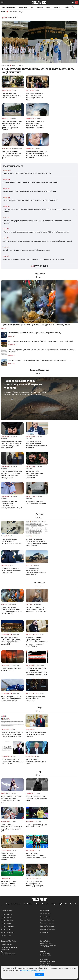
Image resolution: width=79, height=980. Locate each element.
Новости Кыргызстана (47, 923)
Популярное (39, 274)
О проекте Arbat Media (8, 941)
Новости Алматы (6, 914)
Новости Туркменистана (48, 926)
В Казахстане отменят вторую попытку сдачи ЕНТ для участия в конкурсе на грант (33, 259)
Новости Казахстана (8, 7)
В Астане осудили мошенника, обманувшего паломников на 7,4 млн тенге (30, 201)
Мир (32, 7)
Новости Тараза (6, 930)
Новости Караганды (7, 926)
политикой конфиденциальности (32, 971)
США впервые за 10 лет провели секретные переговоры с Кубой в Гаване (30, 182)
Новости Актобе (6, 923)
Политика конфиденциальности (8, 953)
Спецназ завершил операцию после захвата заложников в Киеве (27, 173)
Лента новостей (45, 914)
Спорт (49, 7)
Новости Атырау (6, 936)
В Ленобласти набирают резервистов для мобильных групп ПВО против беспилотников (36, 232)
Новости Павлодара (8, 933)
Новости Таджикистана (48, 929)
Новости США (45, 932)
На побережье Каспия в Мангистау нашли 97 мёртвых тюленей (26, 250)
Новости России (45, 917)
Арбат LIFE (58, 7)
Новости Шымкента (7, 920)
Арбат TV (69, 7)
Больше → (39, 277)
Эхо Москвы (23, 7)
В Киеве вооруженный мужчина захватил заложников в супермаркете (29, 191)
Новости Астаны (6, 917)
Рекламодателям (7, 944)
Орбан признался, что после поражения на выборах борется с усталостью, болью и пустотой (37, 241)
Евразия (40, 7)
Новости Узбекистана (47, 920)
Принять (39, 975)
